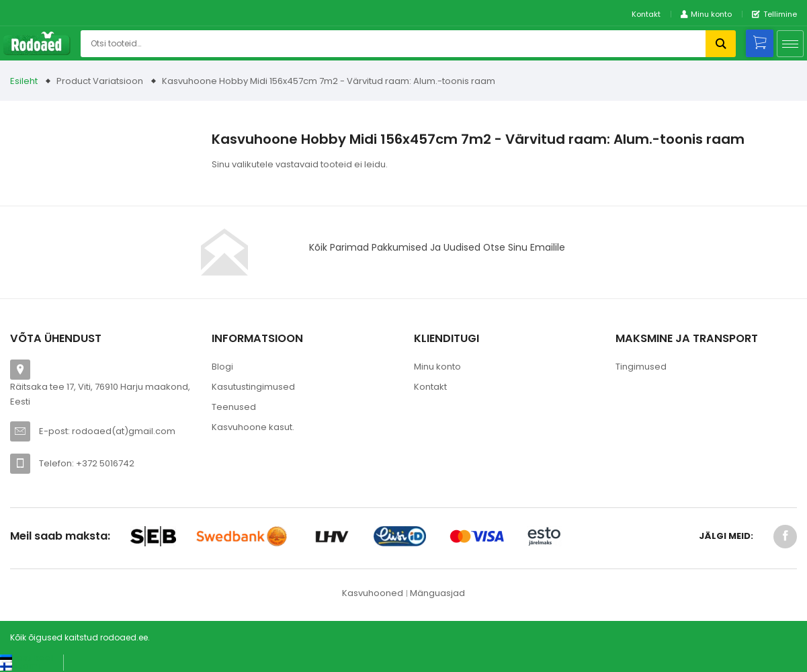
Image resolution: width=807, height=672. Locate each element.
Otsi (721, 44)
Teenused (234, 407)
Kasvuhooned (373, 593)
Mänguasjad (437, 593)
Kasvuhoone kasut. (253, 427)
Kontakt (646, 14)
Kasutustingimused (253, 387)
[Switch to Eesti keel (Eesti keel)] (27, 658)
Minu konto (437, 367)
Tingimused (641, 367)
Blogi (222, 367)
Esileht (24, 81)
